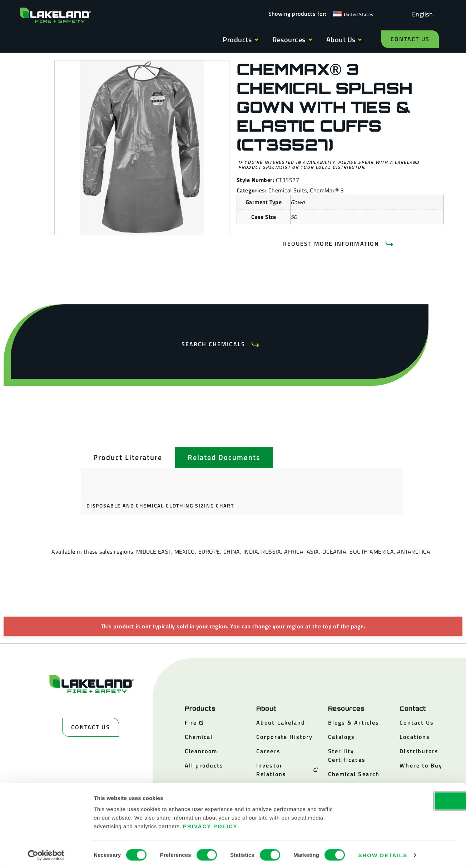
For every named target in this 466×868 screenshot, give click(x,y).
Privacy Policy (210, 825)
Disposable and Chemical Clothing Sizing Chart (160, 506)
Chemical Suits (288, 190)
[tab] (128, 457)
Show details (383, 854)
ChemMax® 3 (327, 190)
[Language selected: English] (421, 14)
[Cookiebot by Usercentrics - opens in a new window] (46, 854)
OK (406, 800)
